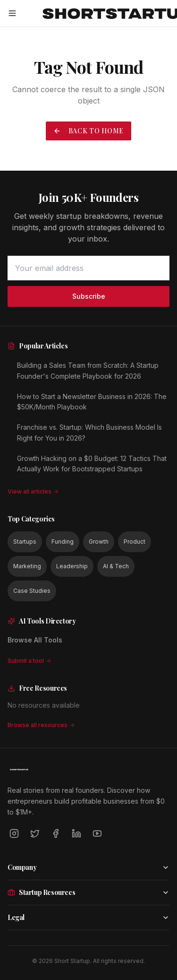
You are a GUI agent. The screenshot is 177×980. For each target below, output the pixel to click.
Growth (99, 542)
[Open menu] (12, 13)
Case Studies (32, 591)
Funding (63, 542)
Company (88, 867)
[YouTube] (97, 833)
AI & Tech (116, 566)
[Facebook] (56, 833)
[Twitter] (35, 833)
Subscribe (89, 296)
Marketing (27, 566)
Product (135, 542)
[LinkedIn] (76, 833)
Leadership (72, 566)
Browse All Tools (35, 640)
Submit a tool (29, 661)
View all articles (33, 491)
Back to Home (88, 131)
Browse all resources (41, 725)
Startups (25, 542)
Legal (88, 917)
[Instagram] (14, 833)
